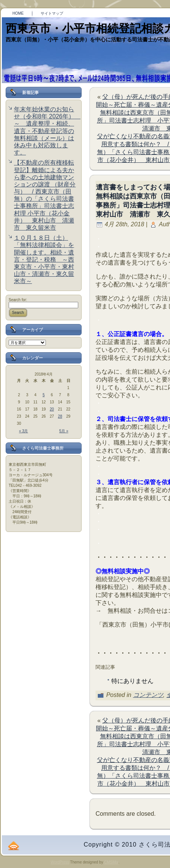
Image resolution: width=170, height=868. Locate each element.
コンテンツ (148, 695)
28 (60, 416)
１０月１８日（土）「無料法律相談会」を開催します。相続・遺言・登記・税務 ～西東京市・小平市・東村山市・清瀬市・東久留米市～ (44, 259)
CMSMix (111, 862)
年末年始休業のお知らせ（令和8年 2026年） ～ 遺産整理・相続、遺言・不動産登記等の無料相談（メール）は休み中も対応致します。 (47, 131)
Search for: (18, 300)
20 (52, 409)
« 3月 (24, 431)
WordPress (60, 862)
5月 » (64, 431)
